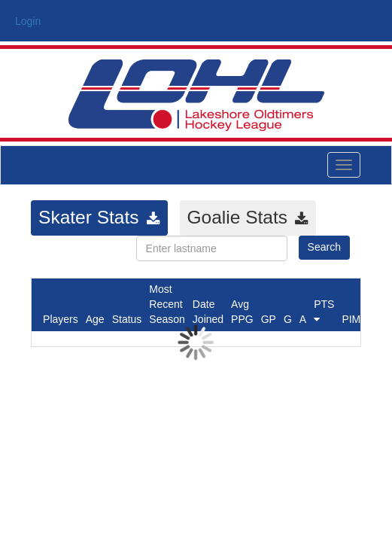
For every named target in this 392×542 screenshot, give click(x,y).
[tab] (99, 218)
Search (324, 247)
